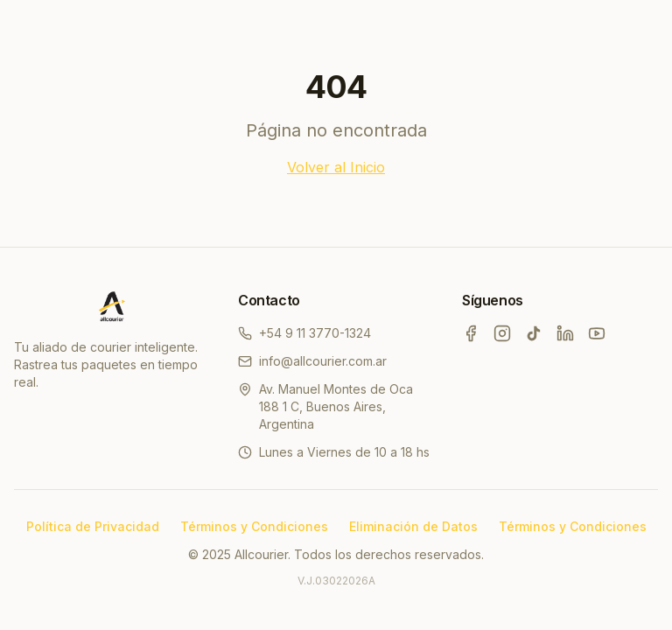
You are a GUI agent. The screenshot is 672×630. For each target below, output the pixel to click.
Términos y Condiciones (254, 526)
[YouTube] (597, 333)
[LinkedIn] (565, 333)
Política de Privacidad (93, 526)
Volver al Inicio (336, 167)
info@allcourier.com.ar (312, 361)
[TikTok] (534, 333)
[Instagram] (502, 333)
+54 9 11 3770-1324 (304, 333)
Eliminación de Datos (413, 526)
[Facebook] (471, 333)
